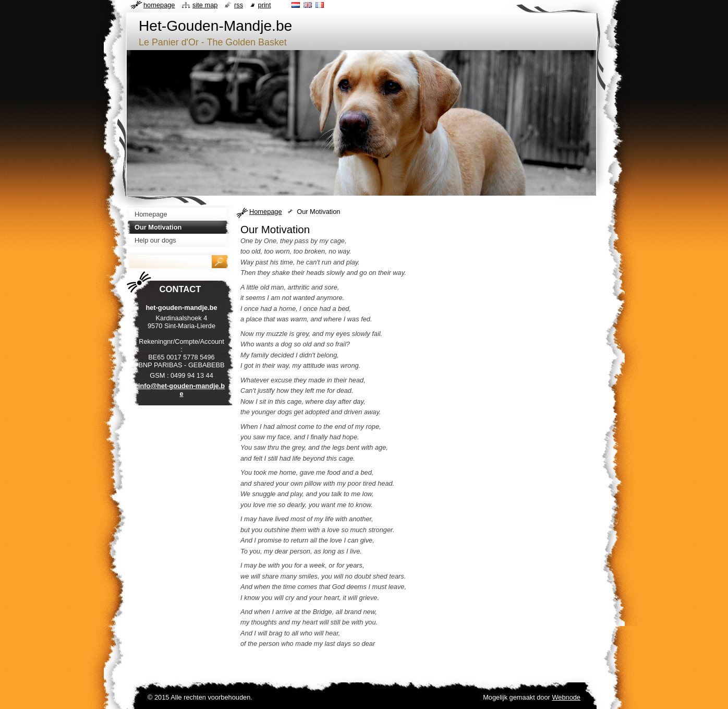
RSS (239, 5)
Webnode (566, 697)
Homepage (266, 212)
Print (265, 5)
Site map (205, 5)
